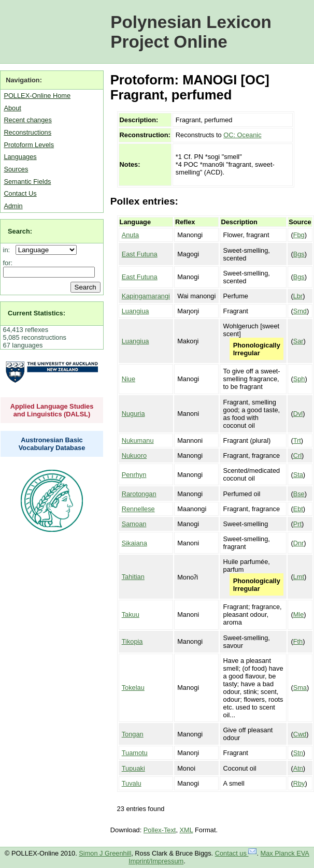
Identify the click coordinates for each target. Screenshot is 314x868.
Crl (297, 455)
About (12, 108)
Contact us (236, 853)
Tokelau (133, 688)
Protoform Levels (29, 145)
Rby (299, 783)
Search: (20, 231)
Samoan (134, 524)
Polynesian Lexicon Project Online (191, 32)
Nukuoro (134, 455)
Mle (299, 614)
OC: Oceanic (242, 135)
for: (8, 263)
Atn (298, 768)
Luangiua (135, 311)
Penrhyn (134, 475)
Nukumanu (138, 440)
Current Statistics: (37, 313)
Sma (300, 688)
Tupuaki (133, 768)
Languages (20, 157)
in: (9, 250)
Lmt (299, 577)
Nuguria (133, 414)
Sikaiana (134, 543)
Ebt (298, 509)
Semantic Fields (27, 182)
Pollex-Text (160, 830)
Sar (298, 341)
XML (187, 830)
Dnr (299, 543)
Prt (297, 524)
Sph (299, 379)
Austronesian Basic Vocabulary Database (52, 444)
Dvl (298, 414)
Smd (300, 311)
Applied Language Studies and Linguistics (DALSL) (52, 410)
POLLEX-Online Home (37, 96)
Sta (298, 475)
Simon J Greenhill (105, 853)
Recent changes (27, 120)
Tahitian (133, 577)
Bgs (299, 254)
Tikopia (132, 641)
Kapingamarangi (146, 296)
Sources (16, 169)
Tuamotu (135, 753)
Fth (298, 641)
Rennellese (138, 509)
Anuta (130, 235)
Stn (298, 753)
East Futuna (140, 254)
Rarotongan (139, 494)
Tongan (133, 734)
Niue (129, 379)
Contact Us (20, 193)
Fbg (299, 235)
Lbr (298, 296)
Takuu (131, 614)
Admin (13, 206)
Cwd (300, 734)
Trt (297, 440)
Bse (299, 494)
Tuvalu (132, 783)
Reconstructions (27, 132)
